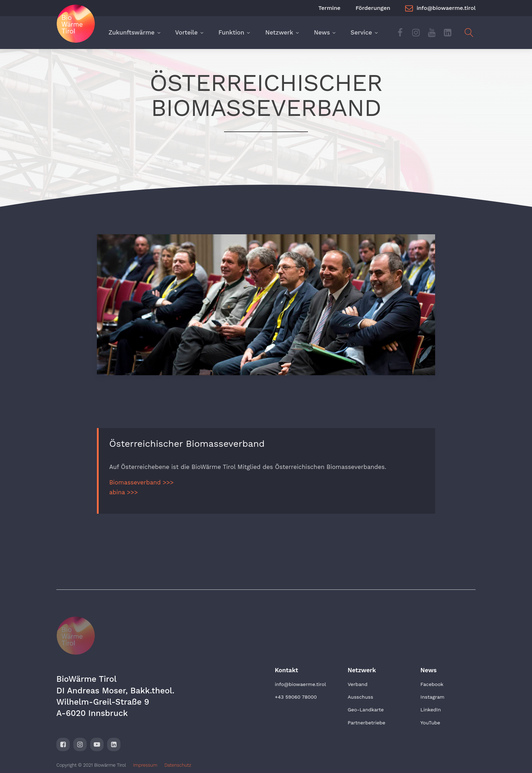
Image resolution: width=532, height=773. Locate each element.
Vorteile (190, 32)
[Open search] (469, 33)
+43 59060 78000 (296, 697)
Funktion (235, 32)
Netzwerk (283, 32)
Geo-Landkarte (366, 710)
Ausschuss (360, 697)
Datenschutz (178, 765)
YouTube (430, 723)
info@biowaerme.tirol (301, 684)
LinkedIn (431, 710)
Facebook (432, 684)
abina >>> (123, 492)
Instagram (432, 697)
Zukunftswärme (135, 32)
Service (365, 32)
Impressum (145, 765)
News (325, 32)
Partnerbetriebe (367, 723)
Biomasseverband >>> (141, 482)
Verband (358, 684)
